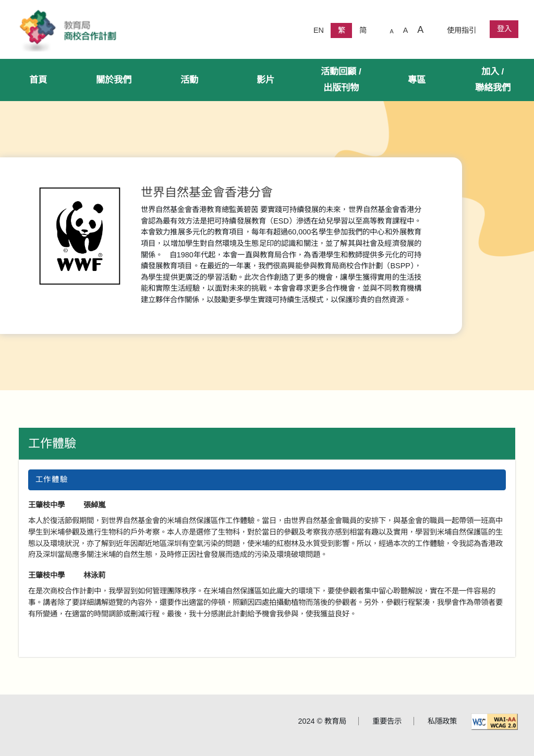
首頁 (38, 80)
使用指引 (462, 30)
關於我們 (114, 80)
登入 (504, 29)
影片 (265, 80)
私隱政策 (442, 721)
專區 (417, 80)
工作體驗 (52, 443)
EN (319, 30)
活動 (189, 80)
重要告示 (387, 721)
